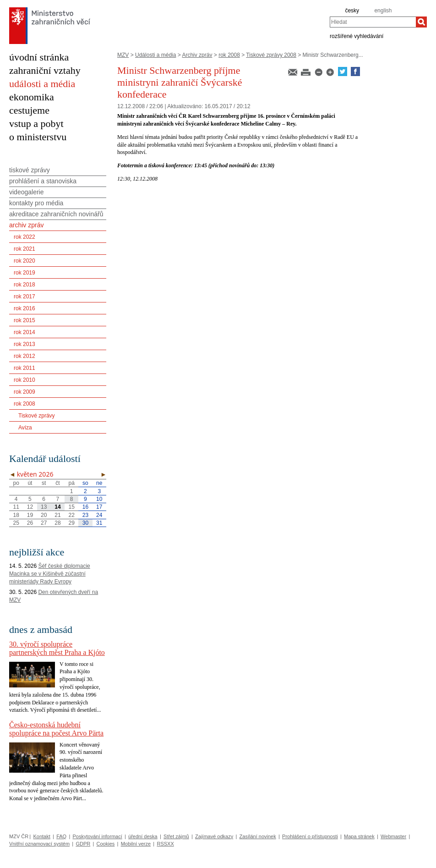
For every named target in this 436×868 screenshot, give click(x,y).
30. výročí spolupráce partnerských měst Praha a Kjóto (57, 648)
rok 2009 (25, 392)
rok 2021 (25, 249)
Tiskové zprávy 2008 (271, 55)
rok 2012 (25, 356)
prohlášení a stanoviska (43, 181)
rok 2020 (25, 261)
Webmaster (393, 836)
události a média (42, 84)
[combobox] (373, 22)
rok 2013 (25, 344)
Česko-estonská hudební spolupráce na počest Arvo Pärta (56, 729)
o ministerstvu (38, 137)
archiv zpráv (26, 225)
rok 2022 (25, 237)
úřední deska (143, 836)
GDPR (83, 844)
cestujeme (29, 110)
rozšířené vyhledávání (357, 36)
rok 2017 (25, 297)
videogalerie (27, 192)
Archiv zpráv (197, 55)
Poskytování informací (98, 836)
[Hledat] (421, 22)
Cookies (106, 844)
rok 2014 (25, 332)
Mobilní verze (136, 844)
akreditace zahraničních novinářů (56, 214)
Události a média (155, 55)
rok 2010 (25, 380)
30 (85, 523)
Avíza (25, 428)
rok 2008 (229, 55)
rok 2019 (25, 273)
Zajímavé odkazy (214, 836)
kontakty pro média (36, 203)
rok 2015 (25, 320)
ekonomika (32, 97)
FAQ (61, 836)
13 (44, 507)
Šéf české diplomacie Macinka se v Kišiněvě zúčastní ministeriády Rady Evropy (50, 574)
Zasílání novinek (258, 836)
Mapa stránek (359, 836)
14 (57, 507)
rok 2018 (25, 285)
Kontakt (41, 836)
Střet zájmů (176, 836)
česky (352, 11)
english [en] (383, 11)
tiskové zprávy (30, 170)
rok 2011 (25, 368)
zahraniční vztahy (45, 70)
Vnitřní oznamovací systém (39, 844)
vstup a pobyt (36, 124)
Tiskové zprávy (37, 416)
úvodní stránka (39, 57)
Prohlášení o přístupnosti (310, 836)
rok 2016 (25, 308)
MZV (123, 55)
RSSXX (165, 844)
